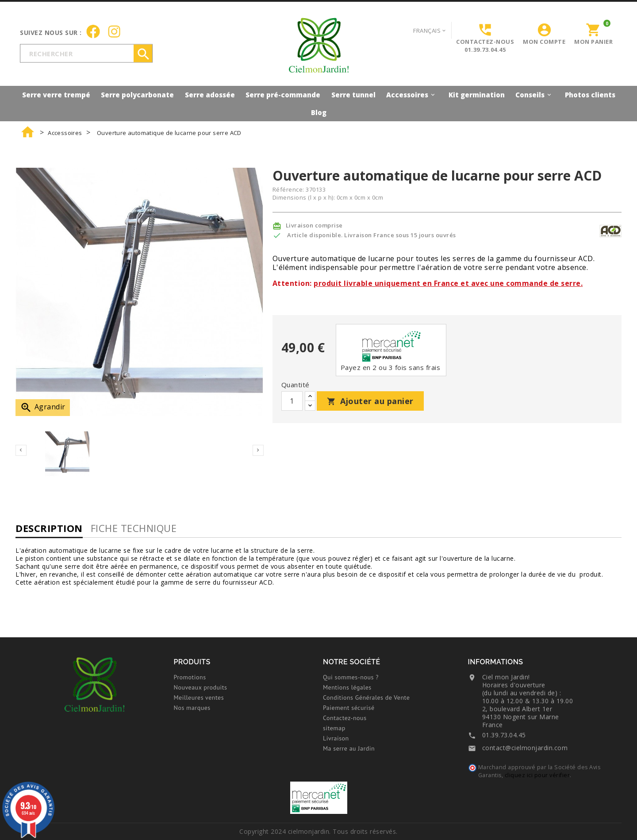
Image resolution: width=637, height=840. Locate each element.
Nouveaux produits (201, 687)
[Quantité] (292, 401)
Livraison (336, 738)
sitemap (334, 728)
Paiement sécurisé (349, 708)
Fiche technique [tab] (134, 528)
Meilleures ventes (199, 697)
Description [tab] (49, 528)
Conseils (535, 94)
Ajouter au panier (370, 401)
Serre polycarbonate (137, 95)
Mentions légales (347, 687)
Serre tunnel (353, 95)
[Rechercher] (86, 53)
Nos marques (192, 708)
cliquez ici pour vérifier (537, 775)
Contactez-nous (345, 718)
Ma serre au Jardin (349, 748)
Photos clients (590, 95)
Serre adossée (210, 95)
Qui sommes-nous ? (351, 677)
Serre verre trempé (56, 95)
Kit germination (477, 95)
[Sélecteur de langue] (430, 30)
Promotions (190, 677)
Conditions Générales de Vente (366, 697)
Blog (319, 112)
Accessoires (412, 94)
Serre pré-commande (283, 95)
